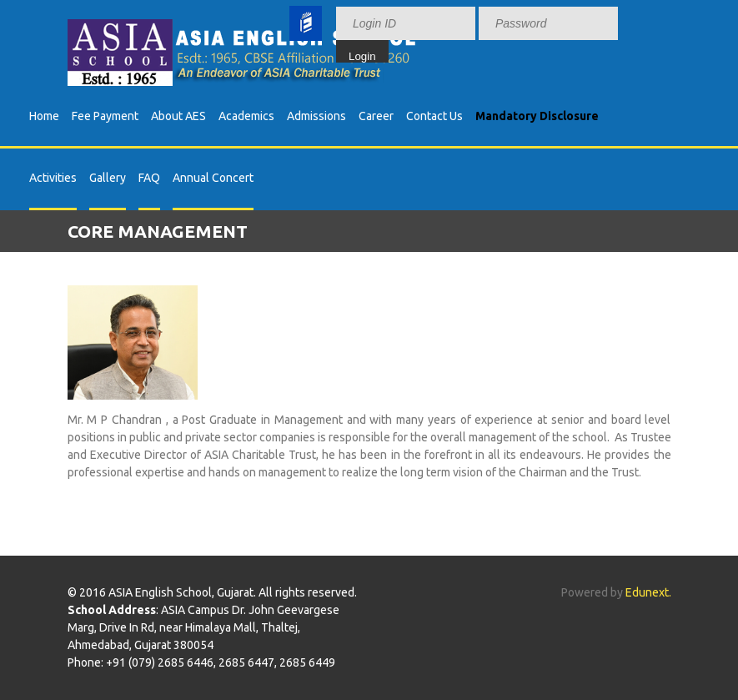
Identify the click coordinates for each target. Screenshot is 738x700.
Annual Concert (213, 178)
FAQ (149, 178)
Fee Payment (105, 116)
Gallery (108, 178)
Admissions (316, 116)
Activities (53, 178)
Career (376, 116)
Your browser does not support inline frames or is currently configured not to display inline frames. (500, 31)
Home (44, 116)
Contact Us (434, 116)
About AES (178, 116)
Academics (246, 116)
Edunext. (648, 592)
